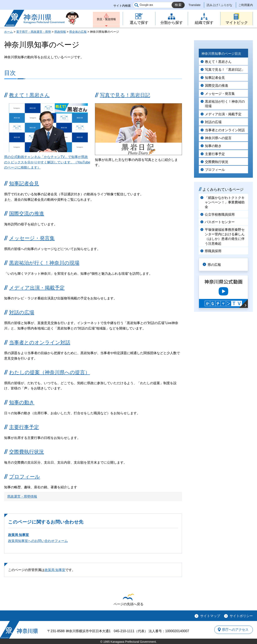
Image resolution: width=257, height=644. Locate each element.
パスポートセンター (220, 222)
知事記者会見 (24, 183)
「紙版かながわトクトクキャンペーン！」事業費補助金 (225, 202)
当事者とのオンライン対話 (40, 342)
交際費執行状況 (27, 452)
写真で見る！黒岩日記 (125, 95)
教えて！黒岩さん (29, 95)
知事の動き (22, 402)
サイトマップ (210, 616)
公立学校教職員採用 (220, 214)
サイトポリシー (241, 616)
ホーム (8, 32)
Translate (195, 5)
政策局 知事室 (18, 535)
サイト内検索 (122, 6)
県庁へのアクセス (234, 630)
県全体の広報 (78, 32)
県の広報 (216, 264)
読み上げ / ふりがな (219, 5)
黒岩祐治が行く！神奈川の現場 (44, 263)
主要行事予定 (24, 427)
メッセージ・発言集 (32, 238)
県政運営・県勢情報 (22, 496)
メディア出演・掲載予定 (37, 288)
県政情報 (60, 32)
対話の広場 (22, 312)
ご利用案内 (246, 5)
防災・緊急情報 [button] (106, 20)
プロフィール (25, 477)
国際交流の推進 (27, 213)
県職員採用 (213, 251)
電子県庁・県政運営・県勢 (34, 32)
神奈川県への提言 (218, 138)
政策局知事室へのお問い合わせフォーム (38, 541)
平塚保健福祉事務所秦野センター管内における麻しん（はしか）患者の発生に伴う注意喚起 (225, 237)
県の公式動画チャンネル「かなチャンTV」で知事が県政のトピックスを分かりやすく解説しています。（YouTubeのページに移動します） (47, 162)
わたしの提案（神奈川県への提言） (50, 372)
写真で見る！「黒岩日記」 (225, 70)
